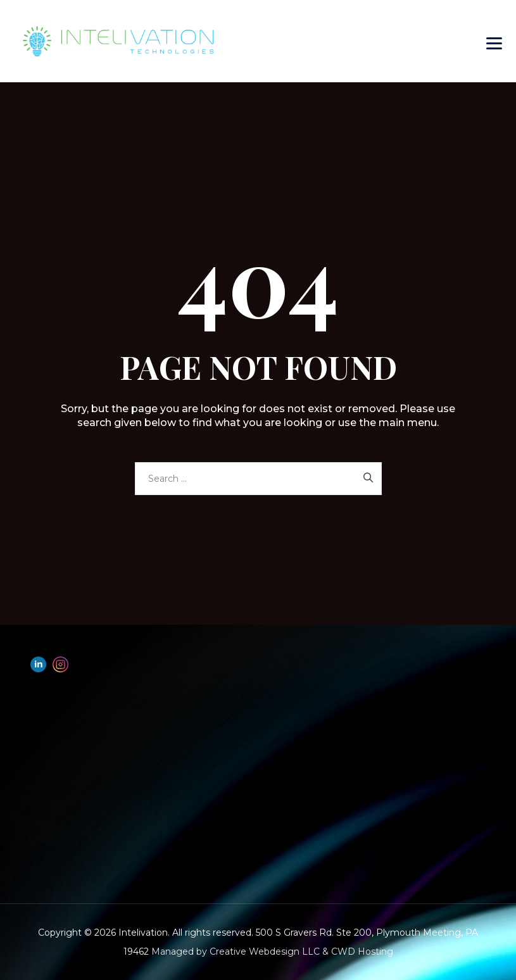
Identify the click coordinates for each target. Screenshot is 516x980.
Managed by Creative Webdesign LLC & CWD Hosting (272, 952)
